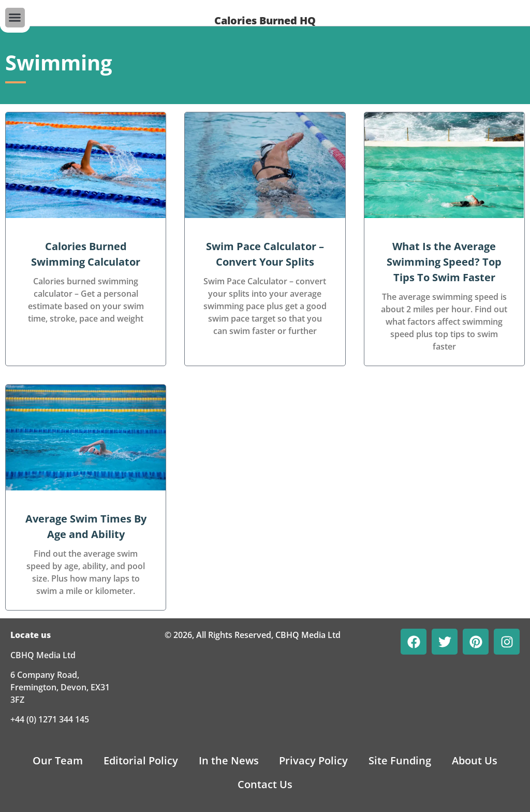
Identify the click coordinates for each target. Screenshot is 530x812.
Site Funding (400, 760)
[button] (15, 18)
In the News (229, 760)
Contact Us (265, 784)
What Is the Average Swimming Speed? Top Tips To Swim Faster (444, 262)
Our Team (58, 760)
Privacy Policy (314, 760)
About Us (475, 760)
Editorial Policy (141, 760)
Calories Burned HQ (265, 20)
